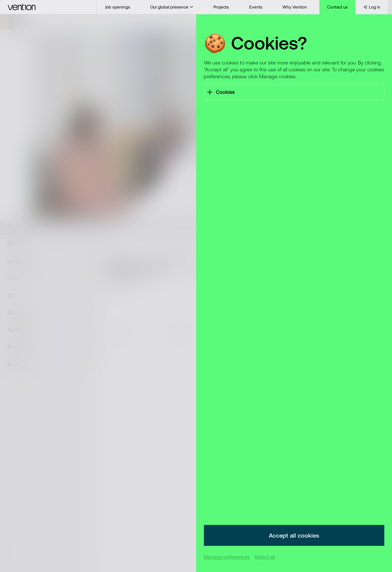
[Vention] (49, 7)
